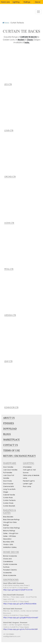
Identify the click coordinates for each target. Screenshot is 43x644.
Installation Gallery (10, 547)
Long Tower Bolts (9, 489)
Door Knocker (8, 484)
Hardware (5, 2)
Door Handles (8, 467)
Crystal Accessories (10, 564)
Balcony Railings (9, 531)
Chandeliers (27, 467)
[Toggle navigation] (38, 12)
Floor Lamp (27, 486)
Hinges (6, 492)
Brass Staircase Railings (11, 520)
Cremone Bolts (8, 486)
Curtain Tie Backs (29, 37)
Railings (27, 2)
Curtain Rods (8, 498)
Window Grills (8, 544)
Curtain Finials (8, 503)
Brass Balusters (8, 517)
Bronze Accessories (10, 556)
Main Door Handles (10, 470)
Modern (21, 40)
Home (6, 23)
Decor (38, 2)
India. (27, 42)
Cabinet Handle (9, 495)
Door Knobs (8, 481)
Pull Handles (8, 473)
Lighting (16, 2)
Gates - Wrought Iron (11, 533)
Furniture (6, 567)
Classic (30, 40)
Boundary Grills (9, 542)
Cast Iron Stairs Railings (11, 528)
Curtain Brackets (9, 506)
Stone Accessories (10, 575)
